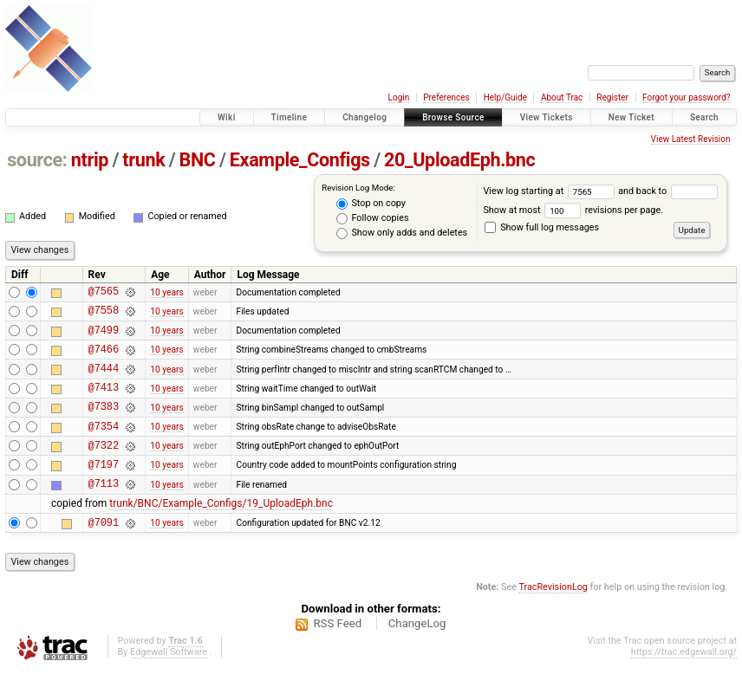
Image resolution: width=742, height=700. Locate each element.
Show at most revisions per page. (573, 210)
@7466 (104, 359)
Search (704, 117)
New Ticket (631, 117)
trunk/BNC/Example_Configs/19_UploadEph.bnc (221, 532)
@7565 (104, 293)
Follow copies (373, 218)
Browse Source (453, 117)
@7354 (104, 447)
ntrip (90, 160)
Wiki (227, 117)
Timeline (290, 117)
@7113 (104, 512)
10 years (166, 293)
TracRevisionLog (553, 618)
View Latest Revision (691, 139)
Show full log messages (542, 227)
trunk (143, 160)
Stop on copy (371, 204)
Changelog (364, 117)
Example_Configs (300, 160)
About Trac (562, 97)
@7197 (104, 490)
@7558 (104, 315)
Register (612, 97)
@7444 (104, 381)
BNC (198, 160)
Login (399, 97)
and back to (667, 191)
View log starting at (550, 191)
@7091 (104, 553)
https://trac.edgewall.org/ (684, 683)
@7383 (104, 424)
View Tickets (547, 117)
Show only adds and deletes (402, 233)
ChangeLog (417, 655)
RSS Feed (337, 655)
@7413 (104, 402)
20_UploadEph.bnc (459, 160)
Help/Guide (505, 97)
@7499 (104, 337)
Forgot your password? (687, 97)
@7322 (104, 468)
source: (37, 160)
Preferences (446, 97)
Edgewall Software (169, 683)
